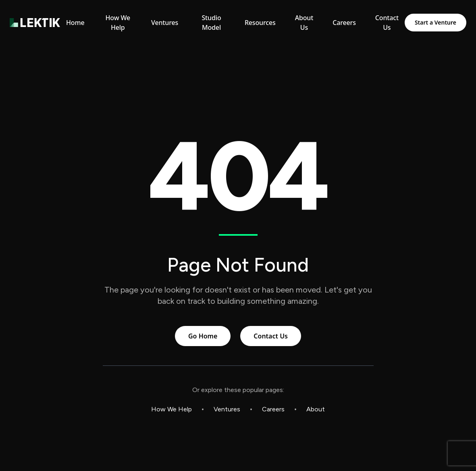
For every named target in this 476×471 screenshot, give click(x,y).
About (316, 409)
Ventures (227, 409)
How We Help (171, 409)
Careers (273, 409)
